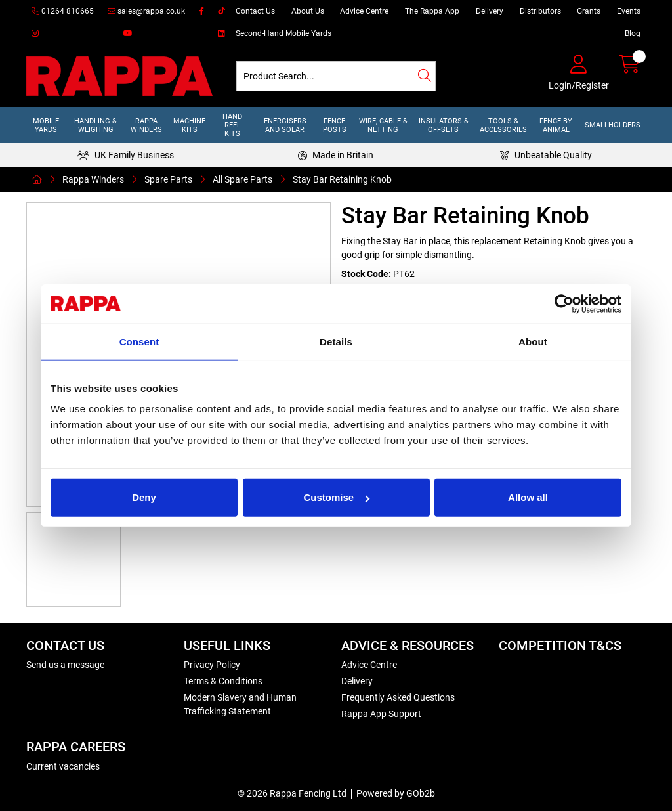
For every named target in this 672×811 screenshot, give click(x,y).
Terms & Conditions (223, 681)
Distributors (540, 11)
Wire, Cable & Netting (383, 125)
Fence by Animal (556, 125)
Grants (589, 11)
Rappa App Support (381, 714)
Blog (633, 33)
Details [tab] (336, 341)
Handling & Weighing (95, 125)
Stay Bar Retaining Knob (342, 179)
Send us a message (65, 665)
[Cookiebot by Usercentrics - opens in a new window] (564, 303)
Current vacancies (63, 766)
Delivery (490, 11)
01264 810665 (63, 11)
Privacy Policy (212, 665)
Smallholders (613, 125)
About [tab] (533, 341)
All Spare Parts (242, 179)
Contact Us (255, 11)
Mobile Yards (46, 125)
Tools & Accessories (503, 125)
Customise (336, 497)
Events (629, 11)
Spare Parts (168, 179)
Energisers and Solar (285, 125)
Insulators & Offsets (444, 125)
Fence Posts (335, 125)
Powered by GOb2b (396, 793)
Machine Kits (189, 125)
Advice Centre (364, 11)
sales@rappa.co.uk (146, 11)
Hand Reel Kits (232, 125)
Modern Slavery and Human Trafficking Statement (240, 704)
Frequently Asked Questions (398, 697)
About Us (308, 11)
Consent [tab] (139, 341)
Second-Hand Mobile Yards (283, 33)
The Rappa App (432, 11)
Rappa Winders (146, 125)
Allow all (528, 497)
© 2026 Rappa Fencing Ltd (292, 793)
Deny (144, 497)
